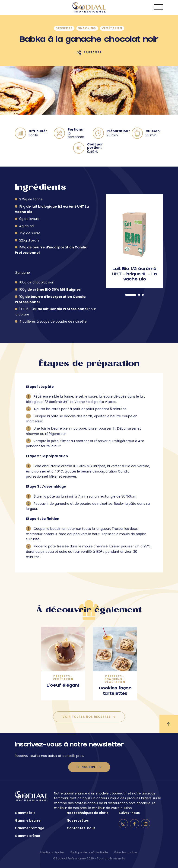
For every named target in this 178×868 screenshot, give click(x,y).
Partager (93, 52)
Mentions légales (52, 852)
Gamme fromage (30, 828)
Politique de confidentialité (89, 852)
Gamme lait (25, 813)
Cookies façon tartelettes (115, 691)
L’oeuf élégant (63, 686)
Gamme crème (27, 836)
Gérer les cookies (126, 852)
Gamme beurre (28, 820)
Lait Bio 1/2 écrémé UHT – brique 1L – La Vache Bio (135, 274)
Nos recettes (78, 820)
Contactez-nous (81, 828)
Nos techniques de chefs (88, 813)
